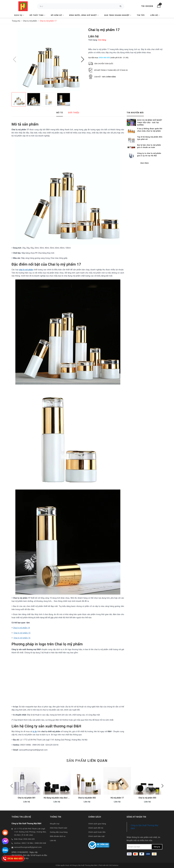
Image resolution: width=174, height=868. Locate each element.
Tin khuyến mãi (135, 113)
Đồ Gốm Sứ (57, 15)
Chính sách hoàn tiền (97, 832)
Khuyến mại (55, 824)
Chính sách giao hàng (97, 824)
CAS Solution (114, 865)
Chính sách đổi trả (96, 828)
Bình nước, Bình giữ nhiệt (84, 15)
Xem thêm (145, 155)
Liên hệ (155, 15)
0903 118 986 (27, 843)
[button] (83, 59)
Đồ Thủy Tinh (38, 15)
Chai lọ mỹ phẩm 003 (147, 798)
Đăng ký (157, 847)
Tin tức (141, 15)
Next (162, 786)
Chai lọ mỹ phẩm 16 (22, 638)
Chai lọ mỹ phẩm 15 (22, 633)
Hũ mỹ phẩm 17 (117, 798)
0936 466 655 (104, 58)
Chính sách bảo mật (96, 836)
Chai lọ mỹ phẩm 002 (87, 798)
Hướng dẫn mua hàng (59, 832)
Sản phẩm (87, 761)
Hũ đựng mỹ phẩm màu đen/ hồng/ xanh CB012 (64, 798)
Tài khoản (147, 6)
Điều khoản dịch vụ (58, 836)
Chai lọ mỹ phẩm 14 (22, 628)
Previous (12, 786)
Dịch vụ (19, 15)
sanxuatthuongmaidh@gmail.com (28, 847)
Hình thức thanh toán (59, 828)
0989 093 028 (40, 843)
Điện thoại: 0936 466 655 (24, 839)
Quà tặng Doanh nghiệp (118, 15)
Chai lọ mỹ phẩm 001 (27, 798)
